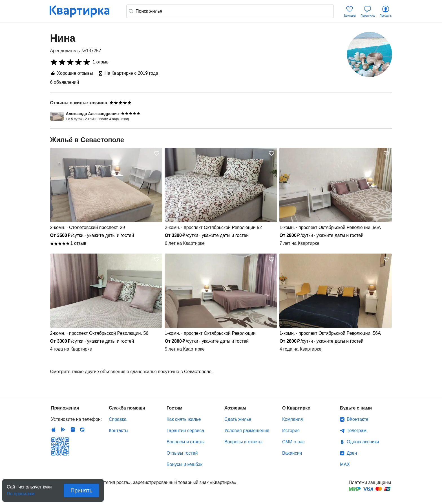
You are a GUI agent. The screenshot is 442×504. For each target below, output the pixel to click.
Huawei (73, 430)
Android (63, 430)
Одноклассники (363, 442)
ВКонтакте (358, 419)
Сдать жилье (238, 419)
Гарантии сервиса (185, 431)
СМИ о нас (293, 442)
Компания (292, 419)
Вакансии (292, 453)
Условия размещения (247, 431)
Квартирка (83, 11)
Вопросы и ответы (186, 442)
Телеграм (357, 431)
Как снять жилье (184, 419)
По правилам (21, 492)
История (291, 431)
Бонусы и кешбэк (184, 464)
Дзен (352, 453)
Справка (118, 419)
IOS (54, 430)
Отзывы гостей (182, 453)
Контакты (119, 431)
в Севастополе (196, 372)
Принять (81, 490)
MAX (345, 464)
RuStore (82, 430)
